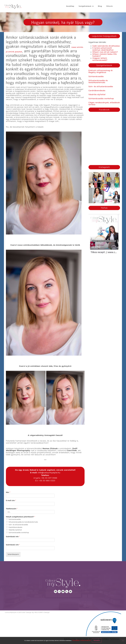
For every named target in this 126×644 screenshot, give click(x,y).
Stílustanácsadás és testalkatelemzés (98, 82)
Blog (100, 6)
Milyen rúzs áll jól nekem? (105, 52)
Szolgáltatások (86, 6)
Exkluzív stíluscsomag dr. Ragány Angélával (101, 71)
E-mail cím (11, 500)
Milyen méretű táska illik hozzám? (105, 55)
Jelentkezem (13, 554)
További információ (81, 640)
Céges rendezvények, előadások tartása (104, 104)
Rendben (97, 640)
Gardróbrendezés (97, 91)
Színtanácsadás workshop (101, 99)
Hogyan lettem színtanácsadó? (100, 59)
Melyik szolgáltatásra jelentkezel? (20, 517)
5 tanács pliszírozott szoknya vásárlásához (103, 49)
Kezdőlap (70, 6)
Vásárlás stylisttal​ (15, 530)
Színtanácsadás (96, 76)
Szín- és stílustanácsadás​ (18, 525)
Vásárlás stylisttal (97, 94)
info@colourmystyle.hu (49, 473)
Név (8, 492)
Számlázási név (13, 537)
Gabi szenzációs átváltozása (106, 46)
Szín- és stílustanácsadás (101, 87)
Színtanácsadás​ (15, 519)
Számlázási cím (13, 545)
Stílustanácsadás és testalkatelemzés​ (23, 522)
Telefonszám (12, 509)
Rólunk (110, 6)
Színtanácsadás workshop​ (19, 533)
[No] (123, 640)
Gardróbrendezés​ (15, 527)
